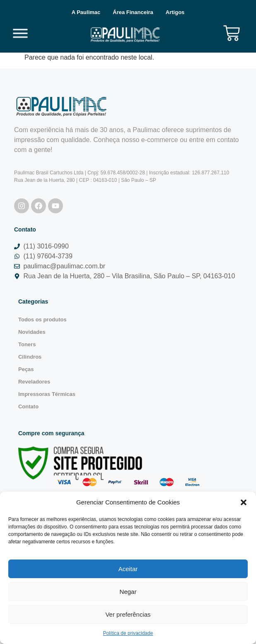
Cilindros (30, 357)
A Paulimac (86, 12)
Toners (27, 344)
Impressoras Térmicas (47, 394)
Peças (26, 369)
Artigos (175, 12)
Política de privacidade (128, 633)
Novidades (32, 332)
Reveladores (34, 382)
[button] (244, 502)
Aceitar (128, 569)
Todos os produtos (42, 320)
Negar (128, 592)
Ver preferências (128, 614)
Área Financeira (133, 12)
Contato (28, 406)
